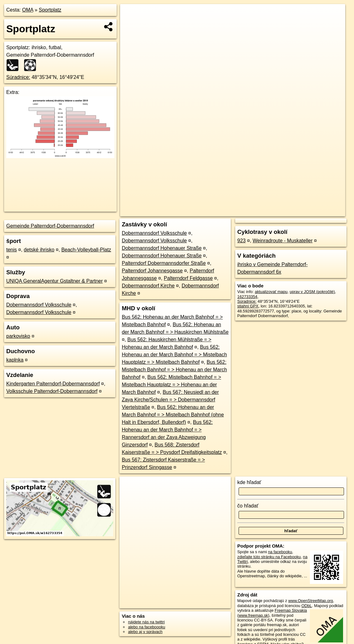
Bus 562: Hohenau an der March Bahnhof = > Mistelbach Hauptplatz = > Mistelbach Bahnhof (174, 355)
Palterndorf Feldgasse (188, 278)
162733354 (247, 297)
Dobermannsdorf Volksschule (39, 305)
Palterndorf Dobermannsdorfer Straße (164, 263)
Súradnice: (18, 77)
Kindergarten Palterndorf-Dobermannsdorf (53, 384)
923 (242, 241)
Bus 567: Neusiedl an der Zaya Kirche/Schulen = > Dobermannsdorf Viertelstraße (170, 400)
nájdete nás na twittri (146, 622)
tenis (12, 250)
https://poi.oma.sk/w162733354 (318, 212)
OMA (28, 10)
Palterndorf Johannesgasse (152, 271)
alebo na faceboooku (147, 627)
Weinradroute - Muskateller (283, 241)
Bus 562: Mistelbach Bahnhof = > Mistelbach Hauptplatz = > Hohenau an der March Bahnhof (171, 385)
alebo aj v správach (145, 632)
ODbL (307, 606)
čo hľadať (248, 506)
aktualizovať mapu (271, 292)
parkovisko (18, 336)
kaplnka (15, 360)
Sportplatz (50, 10)
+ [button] (131, 15)
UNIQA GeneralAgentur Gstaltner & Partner (55, 281)
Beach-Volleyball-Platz (86, 250)
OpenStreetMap (239, 212)
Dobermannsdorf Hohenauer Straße (162, 248)
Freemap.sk (271, 212)
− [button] (131, 24)
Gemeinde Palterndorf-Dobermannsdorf (50, 226)
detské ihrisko (39, 250)
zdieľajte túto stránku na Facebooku (269, 557)
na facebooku (280, 552)
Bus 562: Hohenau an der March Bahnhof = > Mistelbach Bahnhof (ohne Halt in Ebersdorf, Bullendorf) (173, 415)
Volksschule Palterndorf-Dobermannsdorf (52, 391)
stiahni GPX (248, 306)
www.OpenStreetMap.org (311, 601)
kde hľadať (249, 482)
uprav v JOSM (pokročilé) (312, 292)
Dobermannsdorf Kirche (148, 286)
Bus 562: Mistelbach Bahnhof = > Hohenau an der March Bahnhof (174, 370)
